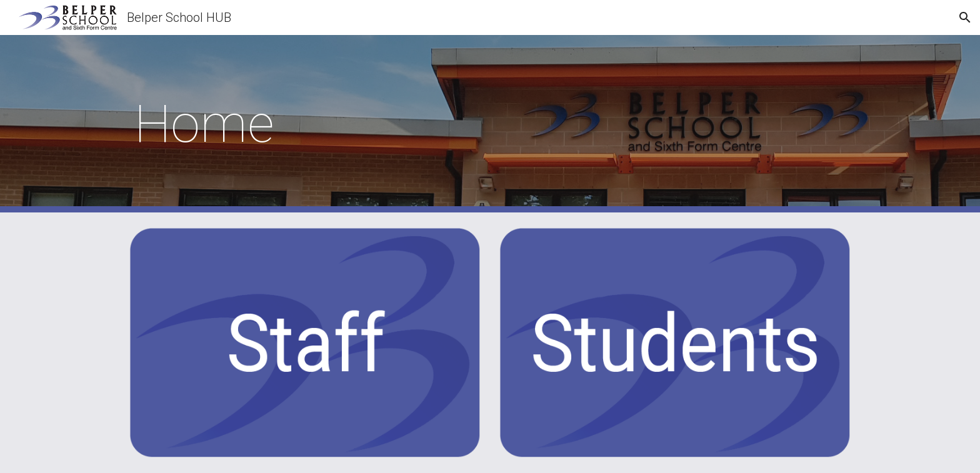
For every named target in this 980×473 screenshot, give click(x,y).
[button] (965, 17)
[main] (490, 124)
